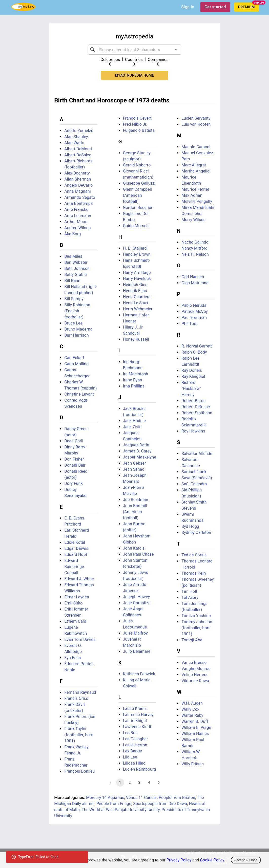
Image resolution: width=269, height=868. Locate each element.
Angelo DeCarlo (78, 185)
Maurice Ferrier (195, 189)
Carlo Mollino (76, 364)
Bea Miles (73, 256)
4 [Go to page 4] (149, 783)
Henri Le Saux (136, 303)
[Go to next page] (159, 783)
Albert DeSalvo (78, 155)
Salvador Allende (197, 454)
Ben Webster (76, 262)
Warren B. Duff (195, 721)
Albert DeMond (78, 149)
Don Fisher (74, 459)
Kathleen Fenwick (139, 674)
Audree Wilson (78, 228)
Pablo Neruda (194, 305)
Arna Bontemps (78, 203)
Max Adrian (192, 195)
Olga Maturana (195, 283)
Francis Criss (76, 698)
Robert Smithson (197, 413)
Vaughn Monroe (196, 669)
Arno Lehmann (78, 216)
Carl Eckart (74, 358)
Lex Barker (133, 751)
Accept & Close (246, 860)
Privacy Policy (179, 860)
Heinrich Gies (135, 285)
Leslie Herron (135, 745)
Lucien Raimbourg (140, 769)
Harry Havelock (137, 279)
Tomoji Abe (192, 640)
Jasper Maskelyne (140, 457)
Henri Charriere (137, 297)
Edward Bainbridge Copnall (74, 567)
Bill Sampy (74, 299)
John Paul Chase (138, 554)
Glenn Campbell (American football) (137, 195)
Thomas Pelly (194, 573)
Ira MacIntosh (136, 374)
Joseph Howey (137, 597)
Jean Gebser (134, 463)
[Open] (176, 50)
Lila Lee (130, 757)
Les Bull (130, 733)
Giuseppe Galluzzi (139, 183)
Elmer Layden (77, 597)
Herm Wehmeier (138, 309)
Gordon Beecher (138, 208)
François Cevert (137, 118)
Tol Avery (190, 598)
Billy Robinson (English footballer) (77, 311)
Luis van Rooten (196, 124)
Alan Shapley (76, 137)
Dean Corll (74, 441)
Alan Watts (74, 143)
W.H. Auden (192, 703)
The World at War (97, 810)
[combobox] (134, 50)
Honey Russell (136, 339)
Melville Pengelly (197, 201)
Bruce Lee (73, 323)
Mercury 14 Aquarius (105, 798)
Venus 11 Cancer (141, 798)
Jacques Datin (136, 445)
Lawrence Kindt (137, 727)
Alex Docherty (77, 173)
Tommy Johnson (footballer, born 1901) (197, 628)
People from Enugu (114, 804)
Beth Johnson (77, 268)
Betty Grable (75, 275)
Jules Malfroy (135, 633)
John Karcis (134, 548)
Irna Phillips (134, 386)
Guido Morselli (136, 226)
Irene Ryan (133, 380)
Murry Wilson (193, 220)
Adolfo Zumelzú (79, 131)
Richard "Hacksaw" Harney (191, 389)
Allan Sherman (78, 179)
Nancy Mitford (194, 248)
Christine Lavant (79, 394)
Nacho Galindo (195, 242)
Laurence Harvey (138, 715)
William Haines (195, 734)
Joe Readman (136, 500)
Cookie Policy (212, 860)
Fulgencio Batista (139, 130)
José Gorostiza (137, 603)
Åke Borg (73, 234)
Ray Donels (192, 370)
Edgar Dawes (76, 548)
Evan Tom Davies (80, 639)
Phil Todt (190, 324)
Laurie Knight (135, 721)
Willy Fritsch (193, 764)
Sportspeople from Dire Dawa (160, 804)
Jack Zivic (132, 427)
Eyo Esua (73, 658)
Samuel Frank (194, 472)
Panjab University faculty (137, 810)
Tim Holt (189, 591)
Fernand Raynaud (80, 692)
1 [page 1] (120, 783)
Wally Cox (190, 709)
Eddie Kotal (75, 542)
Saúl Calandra (194, 484)
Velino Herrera (194, 675)
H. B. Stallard (135, 248)
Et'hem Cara (75, 621)
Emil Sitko (73, 603)
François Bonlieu (79, 771)
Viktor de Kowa (195, 681)
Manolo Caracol (196, 147)
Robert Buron (193, 401)
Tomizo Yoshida (196, 616)
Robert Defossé (196, 407)
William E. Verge (196, 728)
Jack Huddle (134, 421)
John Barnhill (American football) (135, 512)
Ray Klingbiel (193, 376)
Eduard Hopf (76, 555)
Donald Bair (75, 465)
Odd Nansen (193, 277)
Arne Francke (76, 210)
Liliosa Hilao (134, 763)
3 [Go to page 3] (139, 783)
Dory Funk (74, 483)
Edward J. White (79, 579)
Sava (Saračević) (197, 478)
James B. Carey (137, 451)
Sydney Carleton (196, 533)
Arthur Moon (76, 222)
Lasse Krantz (135, 709)
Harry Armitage (137, 273)
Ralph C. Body (194, 352)
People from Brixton (177, 798)
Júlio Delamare (137, 651)
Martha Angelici (196, 171)
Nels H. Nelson (195, 254)
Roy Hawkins (193, 431)
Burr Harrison (77, 335)
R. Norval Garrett (197, 346)
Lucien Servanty (196, 118)
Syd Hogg (190, 526)
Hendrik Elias (135, 291)
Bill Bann (72, 281)
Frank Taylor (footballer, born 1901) (79, 735)
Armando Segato (80, 197)
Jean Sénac (134, 469)
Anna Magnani (78, 191)
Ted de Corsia (194, 555)
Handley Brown (137, 254)
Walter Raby (192, 715)
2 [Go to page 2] (130, 783)
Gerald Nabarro (137, 165)
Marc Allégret (194, 165)
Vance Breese (194, 663)
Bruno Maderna (78, 329)
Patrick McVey (195, 311)
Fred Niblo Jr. (135, 124)
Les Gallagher (136, 739)
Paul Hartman (194, 318)
